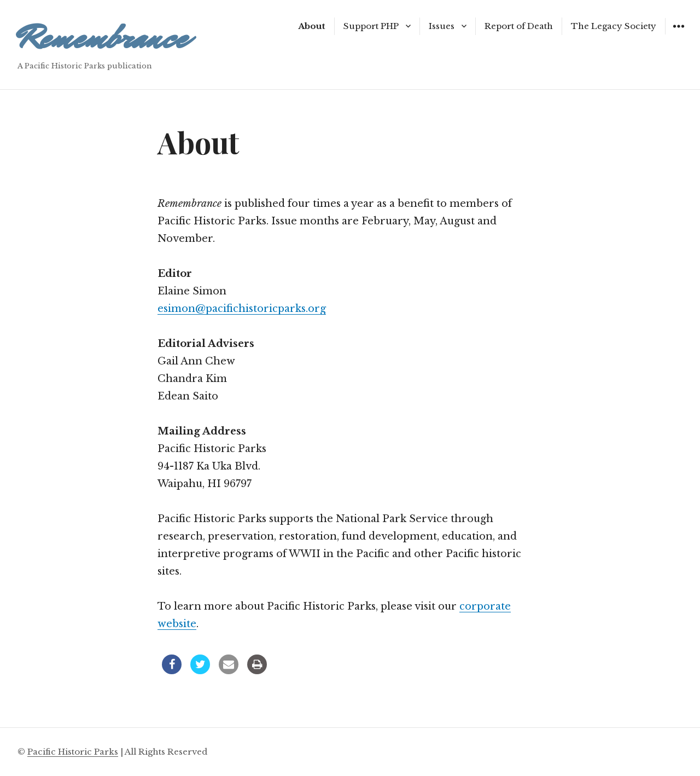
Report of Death (519, 26)
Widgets (678, 34)
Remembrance (103, 38)
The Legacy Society (614, 26)
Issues (442, 26)
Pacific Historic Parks (73, 752)
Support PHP (371, 26)
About (312, 26)
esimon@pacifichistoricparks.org (242, 309)
